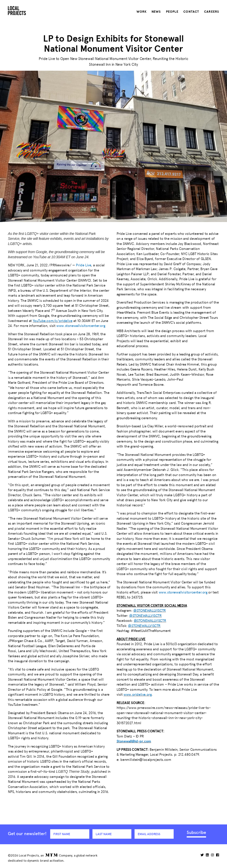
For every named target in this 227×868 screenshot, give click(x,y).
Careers (212, 12)
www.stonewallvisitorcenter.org (81, 326)
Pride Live (83, 265)
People (172, 12)
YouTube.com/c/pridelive (53, 321)
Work (142, 12)
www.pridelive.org (138, 695)
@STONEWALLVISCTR (150, 611)
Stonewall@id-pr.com (134, 741)
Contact (191, 12)
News (156, 12)
